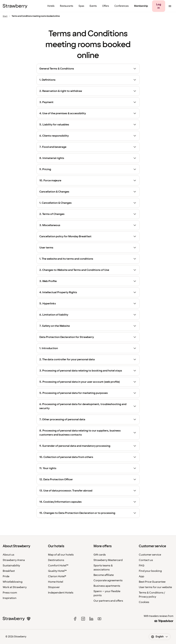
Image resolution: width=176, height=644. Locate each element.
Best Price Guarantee (152, 582)
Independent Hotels (61, 593)
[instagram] (83, 619)
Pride (6, 576)
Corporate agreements (108, 580)
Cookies (144, 602)
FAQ (142, 566)
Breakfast (9, 571)
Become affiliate (104, 575)
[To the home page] (15, 6)
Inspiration (10, 598)
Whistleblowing (13, 582)
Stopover (54, 587)
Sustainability (11, 566)
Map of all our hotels (61, 555)
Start (5, 16)
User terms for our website (155, 587)
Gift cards (100, 555)
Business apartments (107, 586)
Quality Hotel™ (57, 571)
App (141, 576)
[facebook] (75, 619)
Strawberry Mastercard (108, 560)
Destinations (56, 560)
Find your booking (150, 571)
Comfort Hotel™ (58, 566)
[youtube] (99, 619)
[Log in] (159, 6)
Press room (10, 593)
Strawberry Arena (14, 560)
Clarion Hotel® (57, 576)
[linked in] (91, 619)
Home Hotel (56, 582)
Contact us (146, 560)
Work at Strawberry (15, 587)
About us (8, 555)
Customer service (150, 555)
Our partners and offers (108, 601)
